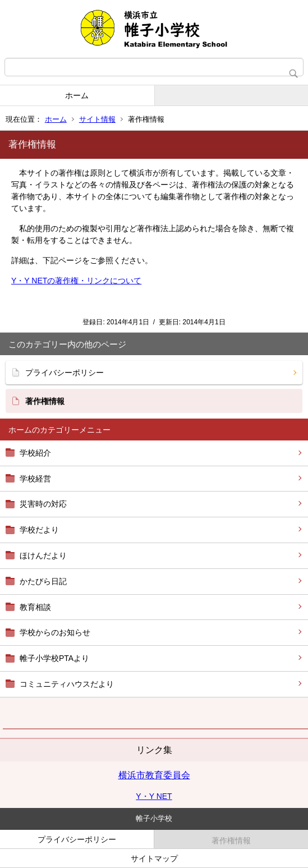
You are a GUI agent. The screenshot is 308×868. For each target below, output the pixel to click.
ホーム (77, 95)
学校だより (39, 530)
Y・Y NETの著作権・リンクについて (76, 281)
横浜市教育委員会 (154, 775)
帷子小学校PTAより (54, 658)
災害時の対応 (43, 504)
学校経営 (35, 479)
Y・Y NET (154, 796)
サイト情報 (97, 119)
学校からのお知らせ (55, 632)
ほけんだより (43, 555)
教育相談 (35, 607)
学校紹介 (35, 453)
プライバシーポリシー (65, 373)
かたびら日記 (43, 581)
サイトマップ (154, 858)
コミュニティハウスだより (67, 684)
